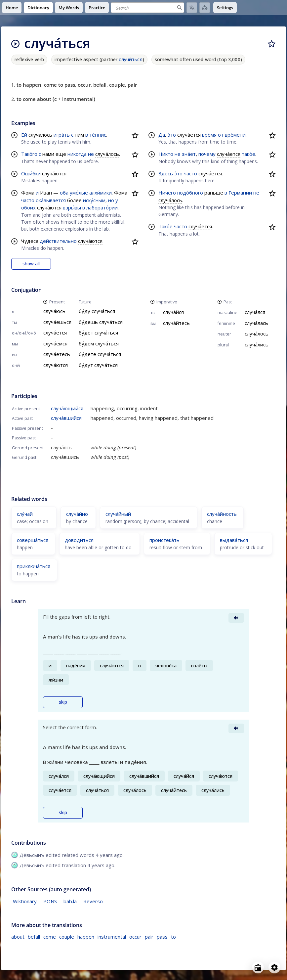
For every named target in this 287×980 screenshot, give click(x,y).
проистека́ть (164, 540)
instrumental (112, 937)
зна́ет (189, 154)
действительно (58, 241)
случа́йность (222, 514)
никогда (77, 154)
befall (34, 937)
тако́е (248, 154)
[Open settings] (274, 967)
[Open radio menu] (258, 967)
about (18, 937)
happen (86, 937)
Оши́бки (31, 173)
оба (64, 193)
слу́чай (25, 514)
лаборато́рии (102, 207)
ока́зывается (51, 200)
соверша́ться (33, 540)
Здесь (166, 173)
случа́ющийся (67, 408)
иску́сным (94, 200)
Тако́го (29, 154)
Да (162, 135)
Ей (24, 135)
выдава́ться (234, 540)
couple (67, 937)
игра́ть (62, 135)
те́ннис (98, 135)
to (173, 937)
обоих (28, 207)
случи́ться (130, 59)
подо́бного (190, 193)
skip (63, 702)
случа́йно (77, 514)
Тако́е (165, 226)
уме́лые (79, 193)
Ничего (167, 193)
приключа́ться (34, 566)
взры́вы (72, 207)
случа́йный (118, 514)
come (50, 937)
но (111, 200)
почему (207, 154)
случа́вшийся (66, 418)
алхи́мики (101, 193)
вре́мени (235, 135)
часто (28, 200)
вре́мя (209, 135)
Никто (166, 154)
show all (31, 264)
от (221, 135)
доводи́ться (79, 540)
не (91, 154)
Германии (240, 193)
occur (135, 937)
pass (162, 937)
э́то (172, 135)
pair (149, 937)
